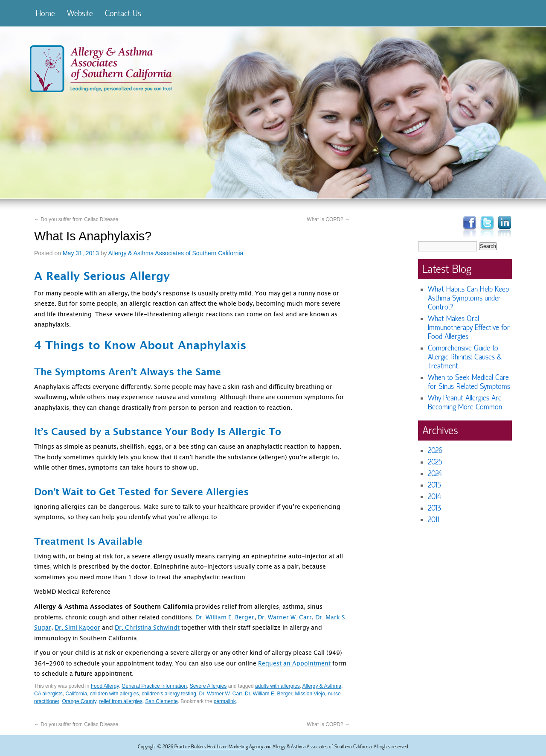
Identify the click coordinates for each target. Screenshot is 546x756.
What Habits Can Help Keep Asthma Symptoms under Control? (468, 298)
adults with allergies (277, 686)
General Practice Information (154, 686)
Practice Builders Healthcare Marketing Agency (219, 747)
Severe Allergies (208, 686)
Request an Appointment (294, 664)
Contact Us (123, 13)
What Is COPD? (328, 219)
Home (45, 13)
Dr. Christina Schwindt (147, 628)
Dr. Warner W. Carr (285, 618)
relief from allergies (121, 701)
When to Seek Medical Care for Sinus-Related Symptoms (469, 382)
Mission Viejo (310, 694)
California (76, 694)
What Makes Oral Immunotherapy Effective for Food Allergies (469, 328)
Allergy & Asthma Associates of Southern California (176, 253)
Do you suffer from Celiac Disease (76, 219)
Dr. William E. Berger (225, 618)
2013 (434, 508)
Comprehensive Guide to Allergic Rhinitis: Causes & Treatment (465, 357)
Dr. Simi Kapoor (77, 628)
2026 (435, 451)
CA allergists (48, 694)
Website (80, 13)
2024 (435, 474)
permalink (225, 701)
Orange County (79, 701)
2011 (434, 520)
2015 (434, 485)
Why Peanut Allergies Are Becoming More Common (465, 403)
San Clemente (162, 701)
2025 (435, 462)
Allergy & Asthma (322, 686)
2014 (434, 497)
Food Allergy (105, 686)
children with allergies (115, 694)
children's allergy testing (169, 694)
